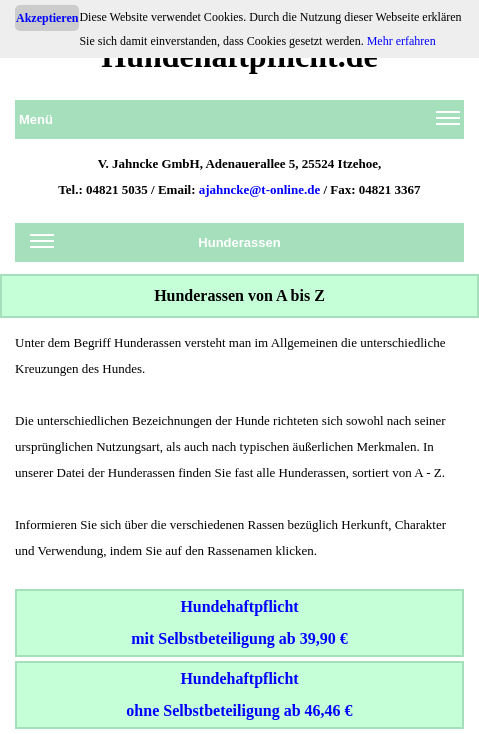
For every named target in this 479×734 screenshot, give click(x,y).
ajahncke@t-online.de (260, 189)
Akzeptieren (47, 18)
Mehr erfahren (401, 41)
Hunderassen (155, 246)
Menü (239, 123)
